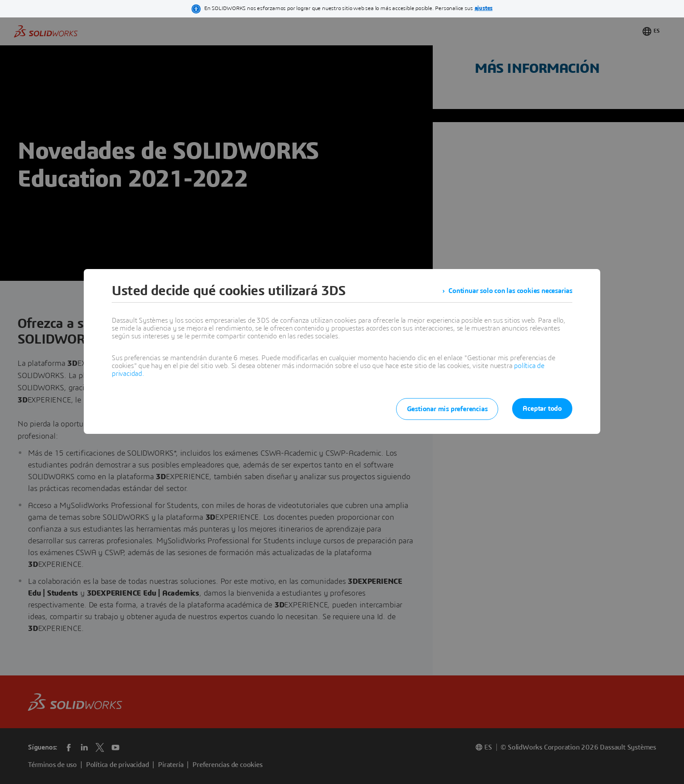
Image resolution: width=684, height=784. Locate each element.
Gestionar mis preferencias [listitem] (447, 409)
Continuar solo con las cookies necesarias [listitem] (510, 291)
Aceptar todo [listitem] (542, 409)
